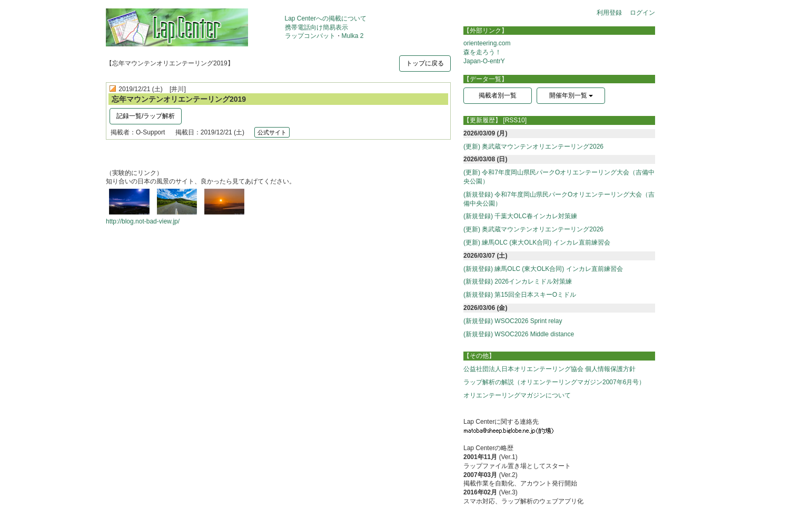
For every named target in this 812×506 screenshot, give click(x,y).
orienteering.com (487, 43)
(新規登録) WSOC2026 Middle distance (519, 334)
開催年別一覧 (571, 95)
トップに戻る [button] (425, 63)
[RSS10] (515, 120)
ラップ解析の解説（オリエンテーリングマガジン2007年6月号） (554, 382)
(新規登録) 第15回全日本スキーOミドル (520, 295)
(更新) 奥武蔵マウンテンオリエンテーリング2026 (533, 147)
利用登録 (609, 13)
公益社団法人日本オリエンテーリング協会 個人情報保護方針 (549, 369)
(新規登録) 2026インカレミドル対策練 (518, 281)
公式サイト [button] (272, 132)
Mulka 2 (353, 36)
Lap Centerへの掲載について (326, 18)
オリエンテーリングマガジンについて (517, 395)
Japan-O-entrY (484, 61)
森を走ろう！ (482, 52)
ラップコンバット (310, 36)
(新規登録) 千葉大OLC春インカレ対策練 (520, 216)
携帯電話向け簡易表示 (316, 27)
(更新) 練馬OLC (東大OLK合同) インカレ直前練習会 (537, 242)
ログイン (642, 13)
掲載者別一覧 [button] (498, 95)
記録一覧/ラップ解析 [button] (146, 116)
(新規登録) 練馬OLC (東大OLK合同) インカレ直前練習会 (543, 269)
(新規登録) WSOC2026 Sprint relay (513, 321)
